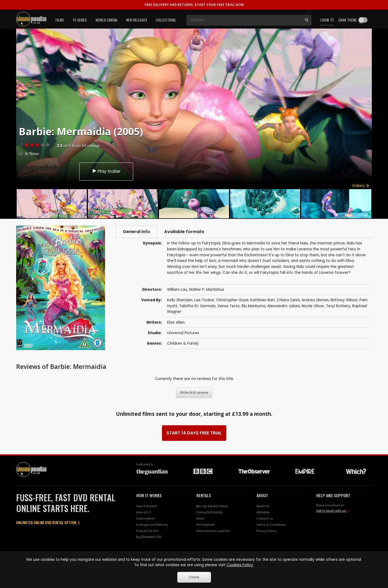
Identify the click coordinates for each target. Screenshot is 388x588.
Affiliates (263, 512)
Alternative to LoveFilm (213, 531)
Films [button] (60, 20)
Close (194, 577)
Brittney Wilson (344, 300)
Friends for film (147, 531)
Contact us (265, 518)
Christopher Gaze (232, 300)
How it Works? (147, 506)
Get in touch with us (331, 511)
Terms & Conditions (271, 525)
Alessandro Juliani (283, 306)
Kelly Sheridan (180, 300)
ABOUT (262, 495)
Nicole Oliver (313, 306)
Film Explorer (205, 525)
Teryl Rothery (338, 306)
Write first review (194, 392)
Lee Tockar (204, 300)
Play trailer (106, 171)
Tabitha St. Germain (197, 306)
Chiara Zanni (288, 300)
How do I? (143, 512)
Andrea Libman (315, 300)
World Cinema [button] (106, 20)
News (200, 518)
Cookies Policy (240, 565)
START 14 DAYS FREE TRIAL (194, 433)
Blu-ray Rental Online (212, 506)
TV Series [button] (80, 20)
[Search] (244, 20)
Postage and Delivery (152, 525)
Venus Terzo (229, 306)
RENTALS (204, 495)
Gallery (361, 186)
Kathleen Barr (263, 300)
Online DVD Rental (209, 512)
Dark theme (348, 20)
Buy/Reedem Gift (149, 537)
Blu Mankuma (254, 306)
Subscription (145, 518)
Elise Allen (176, 322)
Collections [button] (166, 20)
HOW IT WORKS (149, 495)
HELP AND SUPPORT (333, 495)
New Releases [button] (137, 20)
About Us (263, 506)
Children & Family (183, 343)
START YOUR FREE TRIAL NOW (194, 5)
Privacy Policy (266, 531)
